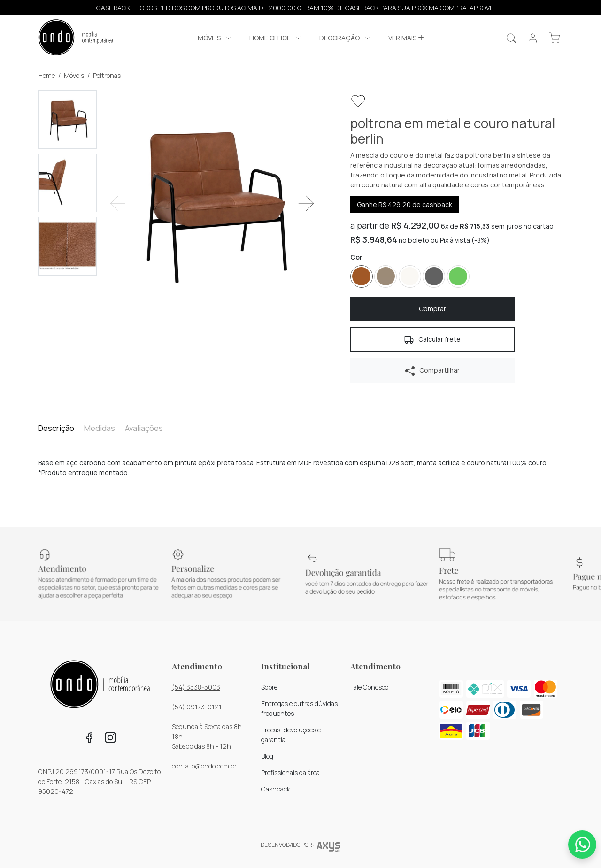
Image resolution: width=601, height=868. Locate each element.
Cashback (276, 789)
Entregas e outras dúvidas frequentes (299, 708)
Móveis (74, 75)
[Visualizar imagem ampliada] (212, 204)
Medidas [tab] (100, 428)
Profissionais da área (290, 772)
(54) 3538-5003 (196, 687)
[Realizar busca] (511, 38)
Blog (267, 756)
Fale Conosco (369, 687)
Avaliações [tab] (144, 428)
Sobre (269, 687)
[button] (554, 38)
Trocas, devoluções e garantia (291, 735)
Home (46, 75)
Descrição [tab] (56, 428)
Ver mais (406, 38)
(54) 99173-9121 (197, 707)
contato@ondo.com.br (204, 766)
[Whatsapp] (582, 845)
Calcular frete (432, 340)
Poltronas (107, 75)
